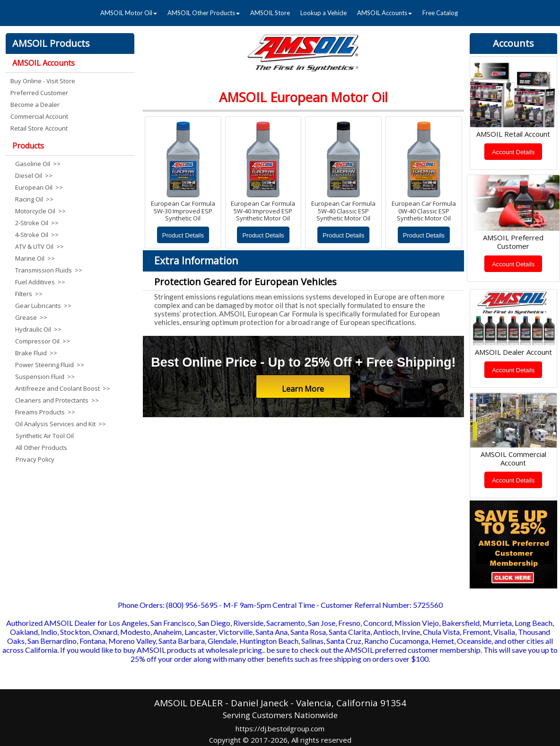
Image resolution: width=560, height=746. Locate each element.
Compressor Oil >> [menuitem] (43, 341)
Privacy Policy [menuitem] (35, 459)
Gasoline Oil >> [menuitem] (38, 164)
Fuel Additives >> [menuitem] (40, 282)
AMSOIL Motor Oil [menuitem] (129, 13)
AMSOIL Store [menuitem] (270, 13)
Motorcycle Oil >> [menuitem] (40, 211)
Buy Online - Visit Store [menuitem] (43, 81)
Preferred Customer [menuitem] (39, 93)
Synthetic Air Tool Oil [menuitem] (45, 436)
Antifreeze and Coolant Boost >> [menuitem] (61, 388)
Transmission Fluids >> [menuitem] (49, 270)
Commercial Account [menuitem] (39, 116)
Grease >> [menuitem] (31, 317)
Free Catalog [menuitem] (440, 13)
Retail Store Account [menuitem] (39, 128)
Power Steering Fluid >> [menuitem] (50, 365)
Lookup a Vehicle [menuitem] (324, 13)
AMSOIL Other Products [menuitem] (204, 13)
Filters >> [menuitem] (29, 294)
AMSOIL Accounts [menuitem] (385, 13)
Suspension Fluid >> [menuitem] (45, 377)
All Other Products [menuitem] (41, 448)
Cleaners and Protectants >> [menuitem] (57, 400)
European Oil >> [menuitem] (39, 187)
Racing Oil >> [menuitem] (34, 199)
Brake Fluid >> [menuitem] (36, 353)
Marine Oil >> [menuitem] (35, 258)
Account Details (513, 152)
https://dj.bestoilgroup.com (280, 728)
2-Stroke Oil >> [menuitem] (37, 223)
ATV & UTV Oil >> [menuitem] (39, 246)
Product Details (183, 235)
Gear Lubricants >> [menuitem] (43, 306)
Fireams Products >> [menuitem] (45, 412)
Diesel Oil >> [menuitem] (34, 176)
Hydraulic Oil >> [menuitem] (38, 329)
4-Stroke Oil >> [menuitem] (37, 235)
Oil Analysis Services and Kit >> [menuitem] (61, 424)
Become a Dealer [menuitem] (35, 105)
